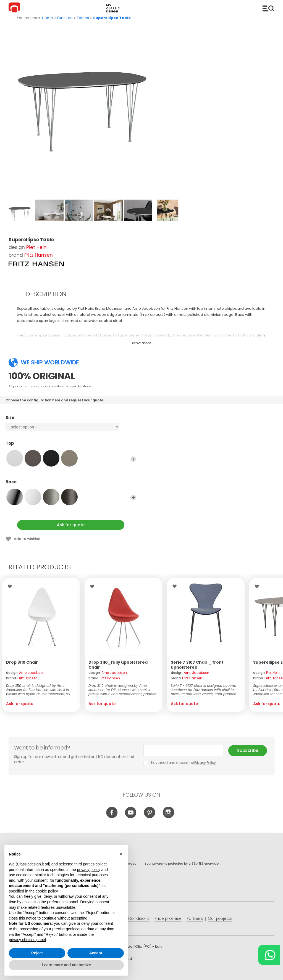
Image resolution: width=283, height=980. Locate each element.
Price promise (168, 918)
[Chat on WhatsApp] (269, 955)
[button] (121, 854)
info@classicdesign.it (99, 972)
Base (71, 484)
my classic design (113, 8)
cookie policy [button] (47, 891)
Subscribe (248, 750)
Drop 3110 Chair (22, 662)
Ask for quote (71, 525)
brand (22, 678)
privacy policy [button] (89, 870)
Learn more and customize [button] (66, 965)
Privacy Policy (205, 763)
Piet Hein (36, 247)
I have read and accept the (180, 763)
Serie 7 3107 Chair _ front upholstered (197, 665)
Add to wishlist (27, 539)
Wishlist (11, 586)
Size (71, 420)
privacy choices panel (27, 940)
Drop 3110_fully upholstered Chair (118, 665)
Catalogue (268, 8)
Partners (195, 918)
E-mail (183, 751)
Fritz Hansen (39, 255)
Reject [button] (37, 953)
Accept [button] (96, 953)
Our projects (220, 918)
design (25, 673)
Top (71, 446)
